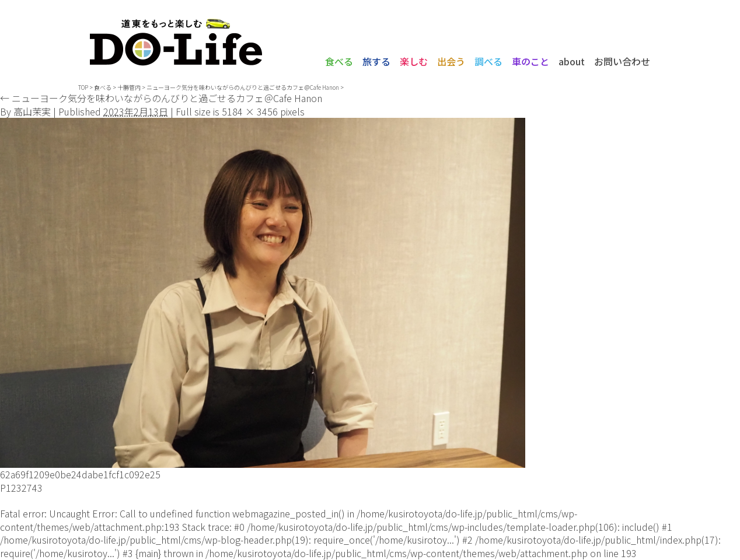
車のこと (530, 61)
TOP (83, 87)
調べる (488, 61)
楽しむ (414, 61)
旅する (376, 61)
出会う (451, 61)
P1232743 (21, 488)
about (572, 61)
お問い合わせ (622, 61)
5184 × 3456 (250, 111)
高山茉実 (32, 111)
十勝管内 (129, 87)
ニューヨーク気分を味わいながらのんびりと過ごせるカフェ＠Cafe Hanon (243, 87)
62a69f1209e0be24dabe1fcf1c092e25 (80, 474)
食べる (339, 61)
